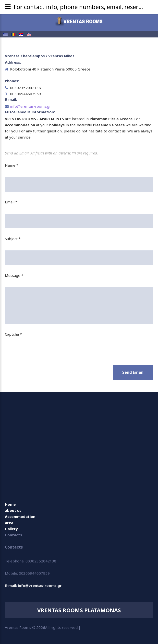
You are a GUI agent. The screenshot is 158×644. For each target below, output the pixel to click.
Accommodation (20, 516)
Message (14, 275)
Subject (13, 239)
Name (12, 165)
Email (11, 202)
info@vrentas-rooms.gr (30, 106)
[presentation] (42, 348)
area (9, 523)
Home (10, 504)
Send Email (133, 372)
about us (13, 510)
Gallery (11, 529)
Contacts (13, 535)
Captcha (13, 334)
